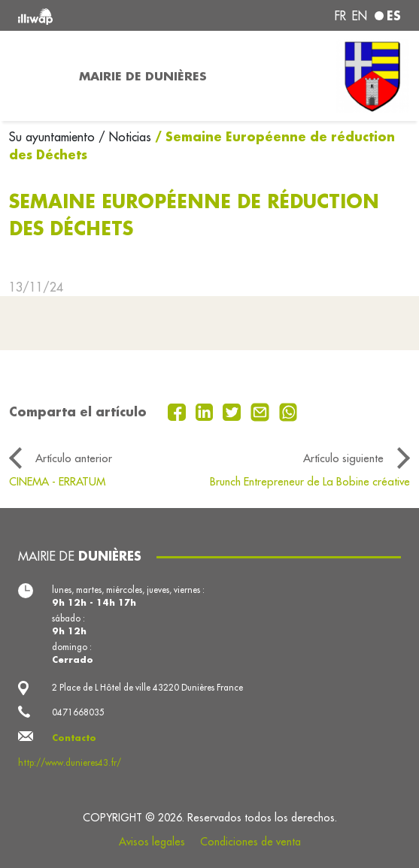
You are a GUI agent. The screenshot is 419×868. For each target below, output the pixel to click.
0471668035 (78, 712)
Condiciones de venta (250, 842)
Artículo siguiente (343, 458)
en (360, 16)
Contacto (74, 738)
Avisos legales (152, 842)
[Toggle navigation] (35, 76)
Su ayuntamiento (54, 137)
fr (340, 16)
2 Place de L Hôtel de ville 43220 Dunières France (147, 687)
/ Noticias (125, 137)
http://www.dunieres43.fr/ (70, 762)
